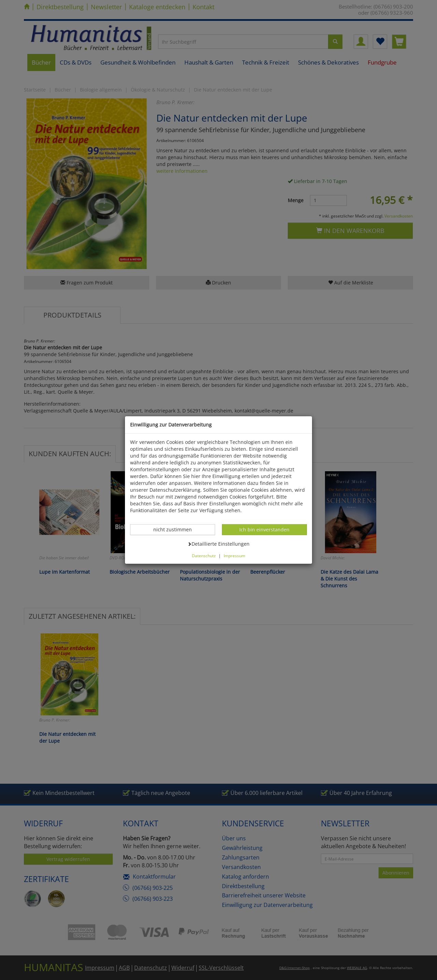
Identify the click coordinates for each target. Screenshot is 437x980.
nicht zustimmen (176, 529)
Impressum (234, 556)
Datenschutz (204, 556)
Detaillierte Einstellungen (218, 544)
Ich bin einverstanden (264, 529)
